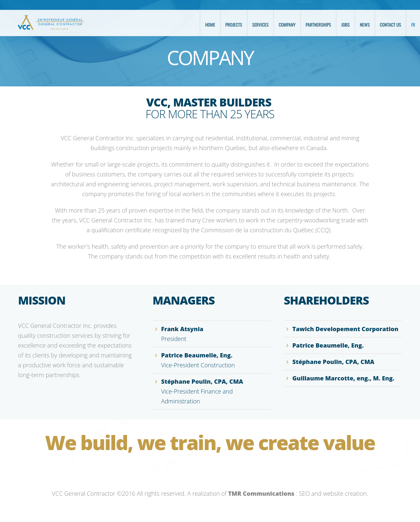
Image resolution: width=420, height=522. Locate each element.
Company (287, 24)
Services (261, 24)
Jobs (346, 24)
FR (413, 25)
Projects (234, 24)
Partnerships (318, 24)
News (365, 24)
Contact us (391, 24)
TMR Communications (261, 493)
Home (210, 24)
